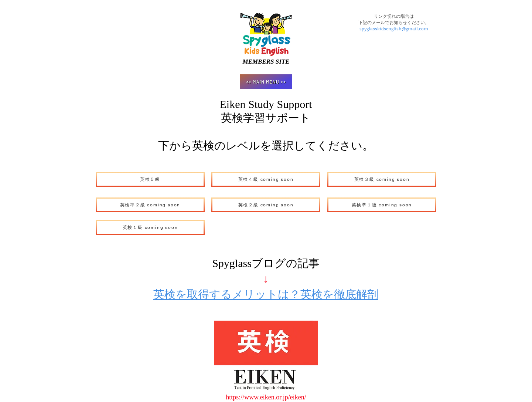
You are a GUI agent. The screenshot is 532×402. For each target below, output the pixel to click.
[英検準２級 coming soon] (150, 205)
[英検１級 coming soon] (150, 227)
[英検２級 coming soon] (266, 205)
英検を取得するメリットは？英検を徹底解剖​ (266, 294)
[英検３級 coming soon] (382, 179)
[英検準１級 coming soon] (382, 205)
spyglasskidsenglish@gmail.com (394, 28)
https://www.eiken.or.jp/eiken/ (266, 397)
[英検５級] (150, 179)
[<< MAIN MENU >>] (266, 82)
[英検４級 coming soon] (266, 179)
